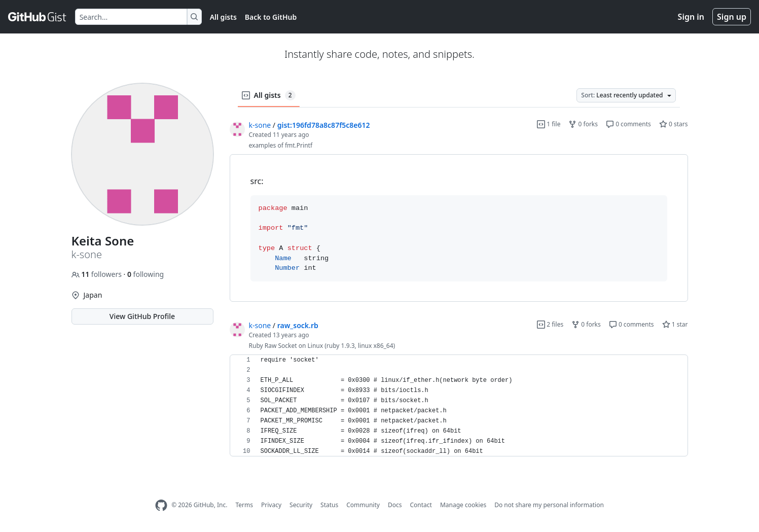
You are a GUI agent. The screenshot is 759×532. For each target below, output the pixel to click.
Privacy (271, 505)
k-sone (260, 125)
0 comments (628, 124)
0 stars (674, 124)
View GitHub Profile (142, 316)
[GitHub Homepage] (161, 505)
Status (329, 505)
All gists (223, 17)
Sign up (732, 17)
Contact (421, 505)
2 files (550, 324)
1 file (549, 124)
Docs (395, 505)
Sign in (691, 17)
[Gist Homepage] (38, 17)
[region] (459, 228)
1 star (675, 324)
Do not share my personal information (549, 505)
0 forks (583, 124)
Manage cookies (463, 505)
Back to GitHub (271, 17)
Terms (244, 505)
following (146, 274)
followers (98, 274)
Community (363, 505)
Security (301, 505)
